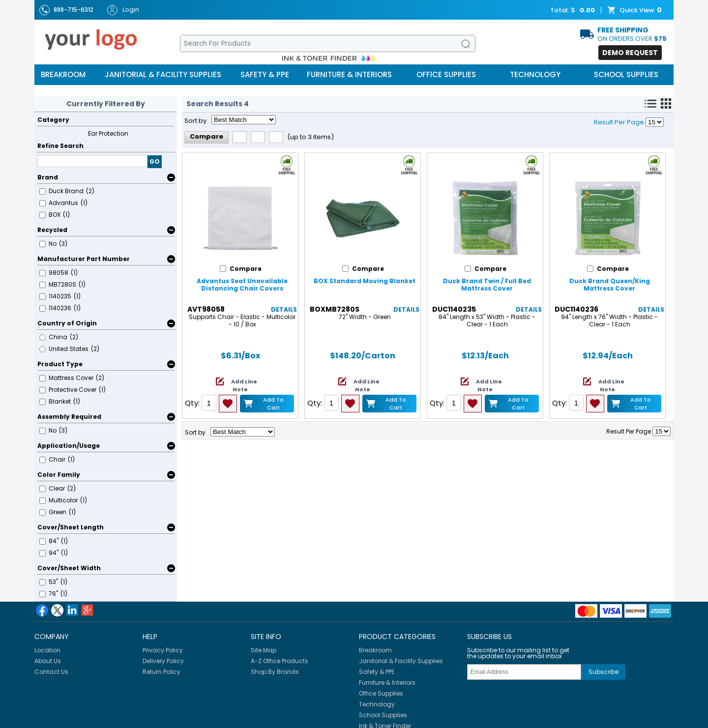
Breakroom (63, 74)
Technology (535, 74)
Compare (206, 136)
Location (47, 650)
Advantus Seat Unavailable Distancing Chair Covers (242, 285)
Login (123, 10)
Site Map (264, 650)
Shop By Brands (275, 672)
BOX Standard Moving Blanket (365, 281)
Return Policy (162, 672)
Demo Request (630, 53)
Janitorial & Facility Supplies (163, 74)
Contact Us (51, 672)
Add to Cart (273, 403)
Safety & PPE (265, 74)
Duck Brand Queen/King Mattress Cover (610, 285)
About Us (48, 661)
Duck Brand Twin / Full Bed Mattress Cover (487, 285)
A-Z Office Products (280, 661)
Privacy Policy (163, 650)
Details (284, 309)
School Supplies (626, 74)
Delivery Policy (163, 661)
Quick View (636, 10)
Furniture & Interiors (349, 74)
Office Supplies (446, 74)
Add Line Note (244, 385)
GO (155, 161)
